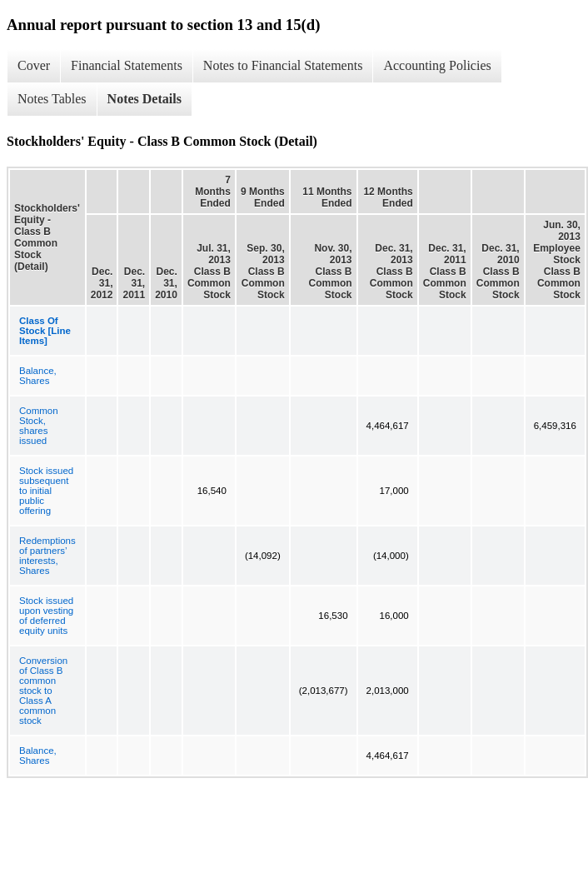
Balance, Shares (38, 376)
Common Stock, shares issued (39, 426)
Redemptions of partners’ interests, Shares (47, 556)
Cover (34, 65)
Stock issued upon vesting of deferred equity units (46, 616)
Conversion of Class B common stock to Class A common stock (43, 691)
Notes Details (145, 99)
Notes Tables (52, 99)
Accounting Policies (437, 65)
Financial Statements (127, 65)
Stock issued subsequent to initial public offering (46, 491)
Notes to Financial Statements (283, 65)
